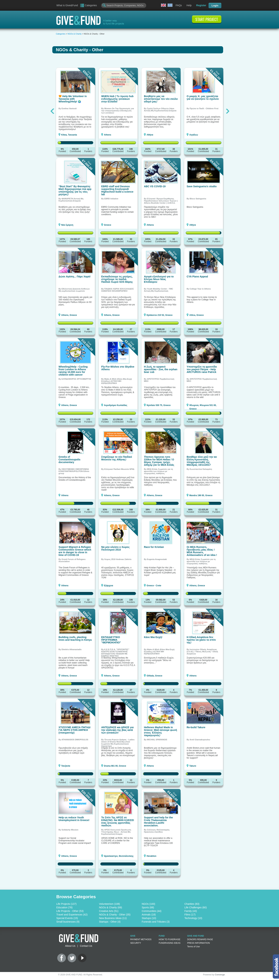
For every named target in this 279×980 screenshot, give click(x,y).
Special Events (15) (67, 918)
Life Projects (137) (67, 904)
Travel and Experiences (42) (72, 915)
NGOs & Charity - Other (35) (115, 915)
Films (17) (190, 915)
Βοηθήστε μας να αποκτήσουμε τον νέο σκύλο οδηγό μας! (161, 99)
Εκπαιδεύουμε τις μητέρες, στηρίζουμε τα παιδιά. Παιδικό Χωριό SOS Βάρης (117, 279)
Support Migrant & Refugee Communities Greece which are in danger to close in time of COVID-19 (75, 551)
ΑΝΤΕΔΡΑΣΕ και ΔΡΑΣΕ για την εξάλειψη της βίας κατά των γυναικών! (117, 730)
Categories (91, 5)
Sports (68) (148, 907)
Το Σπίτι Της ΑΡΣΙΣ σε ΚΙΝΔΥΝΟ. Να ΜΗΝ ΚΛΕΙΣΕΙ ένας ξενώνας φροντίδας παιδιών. (118, 821)
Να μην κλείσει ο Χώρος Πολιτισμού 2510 (115, 548)
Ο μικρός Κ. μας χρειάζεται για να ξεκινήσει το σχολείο (203, 98)
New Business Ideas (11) (113, 918)
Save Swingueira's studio (202, 186)
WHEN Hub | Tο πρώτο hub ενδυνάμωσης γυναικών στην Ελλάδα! (117, 99)
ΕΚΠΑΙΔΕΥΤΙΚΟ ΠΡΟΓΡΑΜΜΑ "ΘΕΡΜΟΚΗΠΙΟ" (111, 640)
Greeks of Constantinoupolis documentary (69, 460)
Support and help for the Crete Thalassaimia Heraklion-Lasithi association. (158, 821)
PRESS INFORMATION (198, 943)
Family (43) (191, 911)
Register (201, 5)
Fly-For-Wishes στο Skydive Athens (118, 368)
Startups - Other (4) (110, 922)
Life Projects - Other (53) (70, 911)
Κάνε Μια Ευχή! (153, 637)
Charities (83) (192, 904)
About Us (70, 946)
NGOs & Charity (75, 34)
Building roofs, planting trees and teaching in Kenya (75, 638)
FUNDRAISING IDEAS (170, 943)
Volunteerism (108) (110, 904)
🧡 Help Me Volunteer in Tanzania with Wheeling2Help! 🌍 (73, 99)
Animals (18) (149, 915)
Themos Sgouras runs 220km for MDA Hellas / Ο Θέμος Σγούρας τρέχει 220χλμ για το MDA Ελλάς (159, 461)
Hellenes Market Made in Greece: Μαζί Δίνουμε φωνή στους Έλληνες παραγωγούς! (160, 731)
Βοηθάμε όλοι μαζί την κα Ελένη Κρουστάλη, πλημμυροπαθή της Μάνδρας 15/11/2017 (202, 461)
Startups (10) (149, 918)
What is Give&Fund (67, 5)
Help (189, 5)
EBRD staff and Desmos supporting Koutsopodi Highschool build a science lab (117, 190)
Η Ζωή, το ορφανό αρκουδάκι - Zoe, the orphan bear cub (161, 369)
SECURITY (136, 943)
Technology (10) (193, 918)
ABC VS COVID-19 (155, 186)
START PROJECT (207, 19)
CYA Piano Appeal (197, 277)
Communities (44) (152, 911)
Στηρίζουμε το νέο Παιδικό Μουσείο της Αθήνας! (117, 458)
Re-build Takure (196, 727)
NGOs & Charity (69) (111, 907)
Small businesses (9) (68, 922)
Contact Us (86, 946)
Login (215, 6)
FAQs (179, 5)
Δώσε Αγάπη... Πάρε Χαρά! (75, 277)
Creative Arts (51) (109, 911)
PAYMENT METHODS (141, 939)
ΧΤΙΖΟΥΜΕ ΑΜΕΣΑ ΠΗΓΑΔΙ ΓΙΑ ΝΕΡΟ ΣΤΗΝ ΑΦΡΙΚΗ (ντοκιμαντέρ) (74, 730)
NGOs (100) (148, 904)
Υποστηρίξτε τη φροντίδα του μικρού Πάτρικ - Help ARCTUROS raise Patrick (202, 369)
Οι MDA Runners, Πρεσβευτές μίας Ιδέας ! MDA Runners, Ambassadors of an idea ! (202, 551)
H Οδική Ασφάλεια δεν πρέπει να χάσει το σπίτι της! (201, 640)
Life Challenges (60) (196, 907)
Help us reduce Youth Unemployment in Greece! (74, 819)
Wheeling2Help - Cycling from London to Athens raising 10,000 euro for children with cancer (73, 371)
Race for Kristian (154, 547)
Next (228, 111)
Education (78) (65, 907)
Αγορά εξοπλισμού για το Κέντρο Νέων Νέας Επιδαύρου (159, 279)
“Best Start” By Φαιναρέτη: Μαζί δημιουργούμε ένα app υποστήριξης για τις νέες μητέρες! (75, 190)
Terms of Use (194, 947)
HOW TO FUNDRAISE (170, 939)
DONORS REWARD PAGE (200, 939)
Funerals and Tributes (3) (156, 922)
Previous (53, 111)
